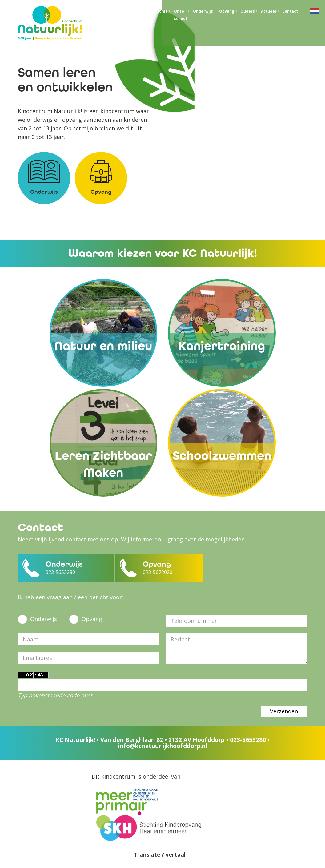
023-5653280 (248, 740)
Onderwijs (203, 11)
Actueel (269, 11)
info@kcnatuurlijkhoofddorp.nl (163, 746)
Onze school (180, 15)
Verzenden (284, 711)
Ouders (248, 11)
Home (162, 11)
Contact (290, 11)
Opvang (227, 11)
